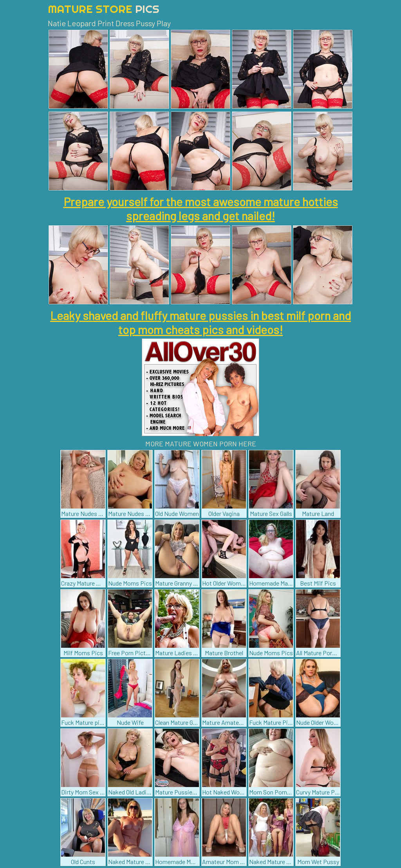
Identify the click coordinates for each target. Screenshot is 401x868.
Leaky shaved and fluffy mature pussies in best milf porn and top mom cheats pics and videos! (200, 322)
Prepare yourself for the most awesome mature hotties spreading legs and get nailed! (201, 208)
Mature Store (104, 9)
